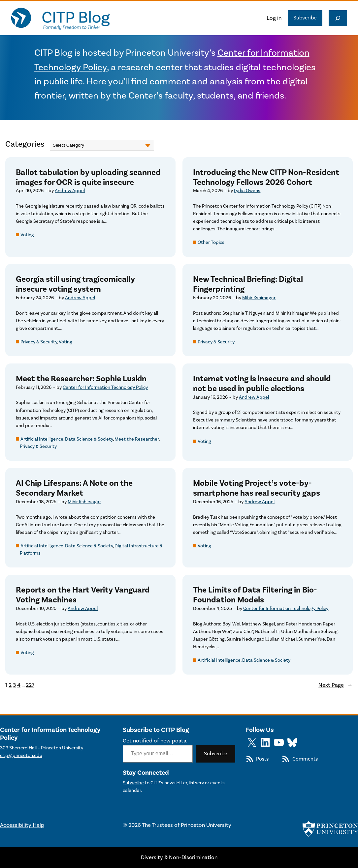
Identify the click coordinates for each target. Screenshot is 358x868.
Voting (27, 235)
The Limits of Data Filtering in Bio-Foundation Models (255, 595)
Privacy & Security (39, 342)
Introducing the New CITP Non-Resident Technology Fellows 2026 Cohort (266, 177)
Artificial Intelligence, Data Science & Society (67, 439)
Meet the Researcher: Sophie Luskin (81, 379)
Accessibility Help (22, 825)
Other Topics (211, 242)
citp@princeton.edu (21, 755)
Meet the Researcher (137, 439)
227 (30, 685)
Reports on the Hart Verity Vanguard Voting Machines (83, 595)
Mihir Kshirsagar (259, 298)
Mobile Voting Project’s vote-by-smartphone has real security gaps (257, 488)
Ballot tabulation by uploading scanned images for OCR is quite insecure (88, 177)
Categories (25, 144)
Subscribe (305, 18)
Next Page (336, 685)
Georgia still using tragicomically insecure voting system (75, 284)
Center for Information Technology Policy (105, 387)
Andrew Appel (70, 191)
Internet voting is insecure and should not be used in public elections (262, 384)
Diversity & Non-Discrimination (179, 857)
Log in (274, 18)
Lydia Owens (247, 191)
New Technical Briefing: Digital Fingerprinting (248, 284)
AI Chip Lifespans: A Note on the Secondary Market (74, 488)
